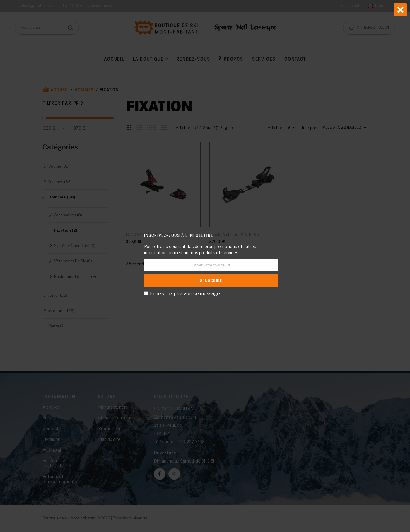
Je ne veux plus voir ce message (185, 294)
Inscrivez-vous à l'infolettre (179, 235)
